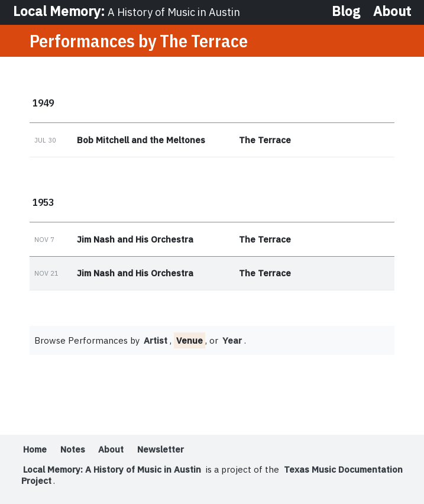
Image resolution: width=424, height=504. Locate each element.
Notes (73, 449)
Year (232, 340)
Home (35, 449)
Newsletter (161, 449)
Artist (156, 340)
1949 (43, 103)
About (392, 12)
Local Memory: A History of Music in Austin (112, 469)
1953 (43, 202)
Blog (346, 12)
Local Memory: (127, 11)
